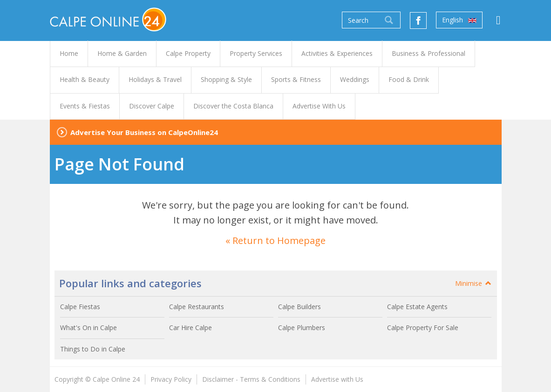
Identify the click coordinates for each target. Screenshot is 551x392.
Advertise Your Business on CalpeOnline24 (144, 132)
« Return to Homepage (275, 240)
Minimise (474, 283)
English (459, 20)
